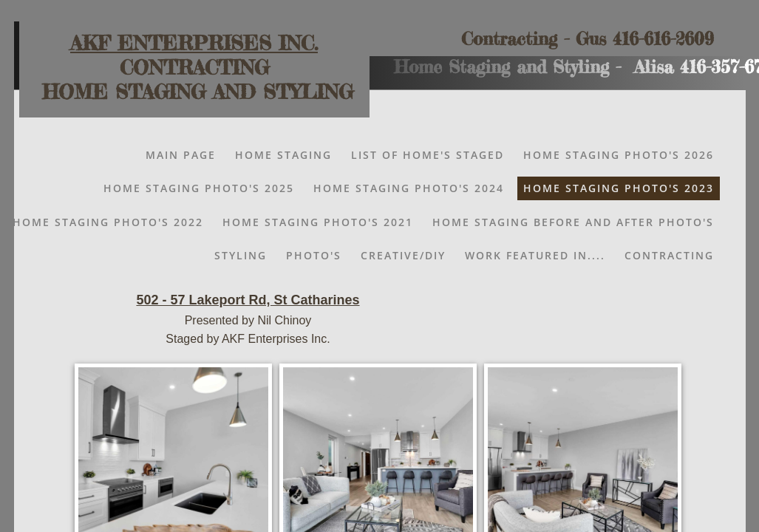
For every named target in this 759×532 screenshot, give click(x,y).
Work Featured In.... (535, 255)
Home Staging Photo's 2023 (619, 188)
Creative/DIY (403, 255)
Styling (241, 255)
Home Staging (283, 155)
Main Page (181, 155)
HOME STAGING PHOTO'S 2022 (108, 222)
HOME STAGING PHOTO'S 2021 (318, 222)
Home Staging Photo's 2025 (199, 188)
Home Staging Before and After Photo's (573, 222)
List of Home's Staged (428, 155)
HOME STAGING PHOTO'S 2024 (409, 188)
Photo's (314, 255)
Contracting (669, 255)
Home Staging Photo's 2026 (619, 155)
